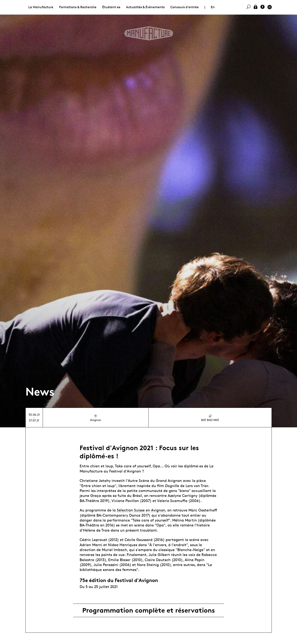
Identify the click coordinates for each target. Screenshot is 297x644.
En (213, 7)
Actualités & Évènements (145, 7)
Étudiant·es (111, 7)
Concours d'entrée (185, 7)
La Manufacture (41, 7)
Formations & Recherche (78, 7)
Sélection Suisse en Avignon (141, 510)
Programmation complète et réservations (149, 610)
